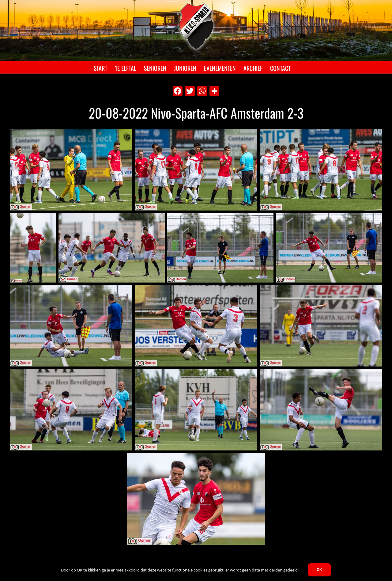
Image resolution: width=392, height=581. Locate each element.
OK (319, 570)
